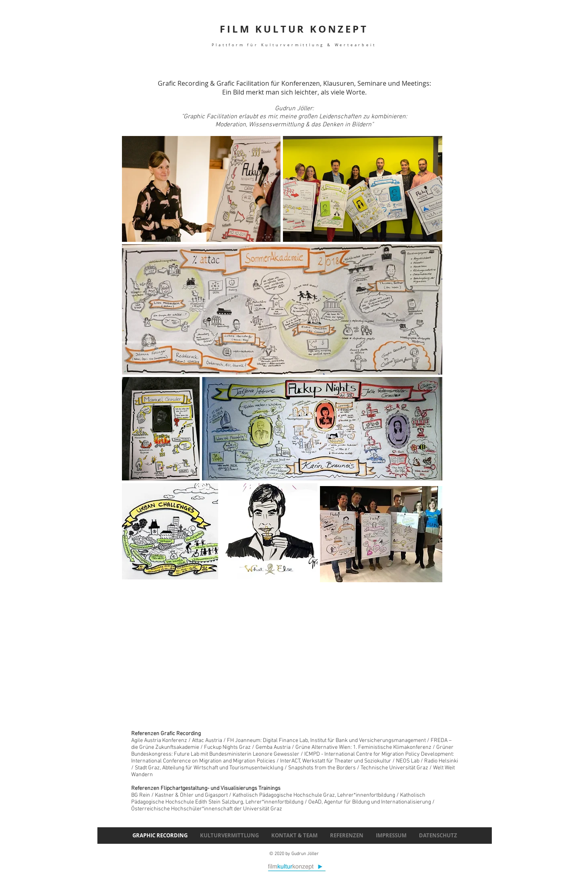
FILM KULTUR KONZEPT (294, 35)
